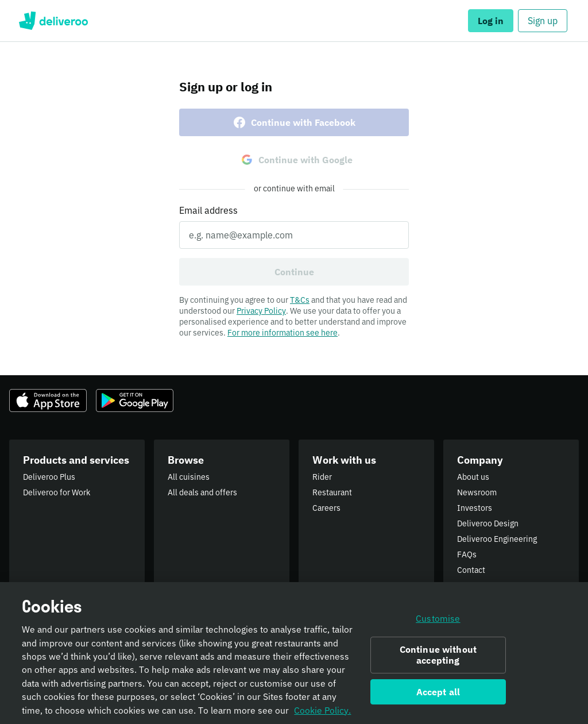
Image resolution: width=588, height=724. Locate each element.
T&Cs (300, 300)
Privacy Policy (261, 311)
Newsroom (477, 492)
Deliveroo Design (488, 523)
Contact (471, 570)
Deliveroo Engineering (497, 539)
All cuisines (189, 477)
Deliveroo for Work (57, 492)
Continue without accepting (438, 655)
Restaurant (332, 492)
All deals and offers (202, 492)
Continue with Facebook (294, 122)
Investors (475, 508)
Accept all (438, 692)
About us (473, 477)
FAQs (467, 554)
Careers (326, 508)
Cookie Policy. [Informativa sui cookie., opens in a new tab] (322, 710)
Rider (322, 477)
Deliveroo (53, 21)
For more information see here (283, 333)
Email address (208, 210)
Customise (438, 619)
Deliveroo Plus (49, 477)
